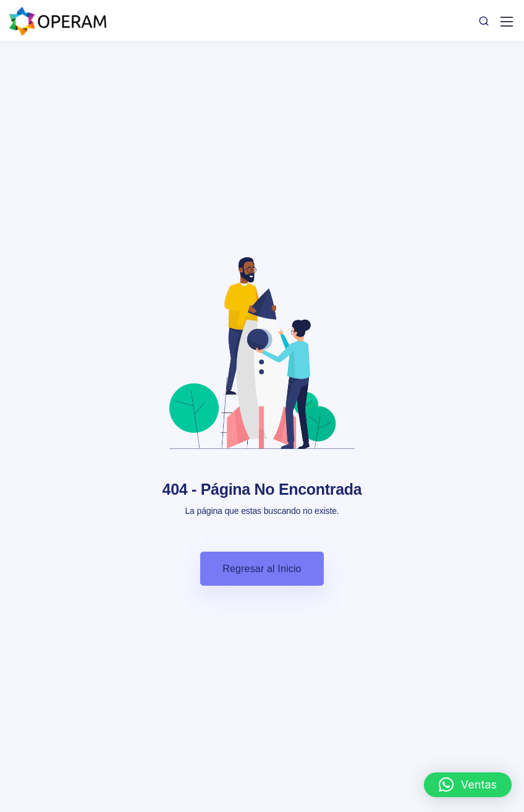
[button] (468, 785)
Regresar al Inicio (262, 569)
